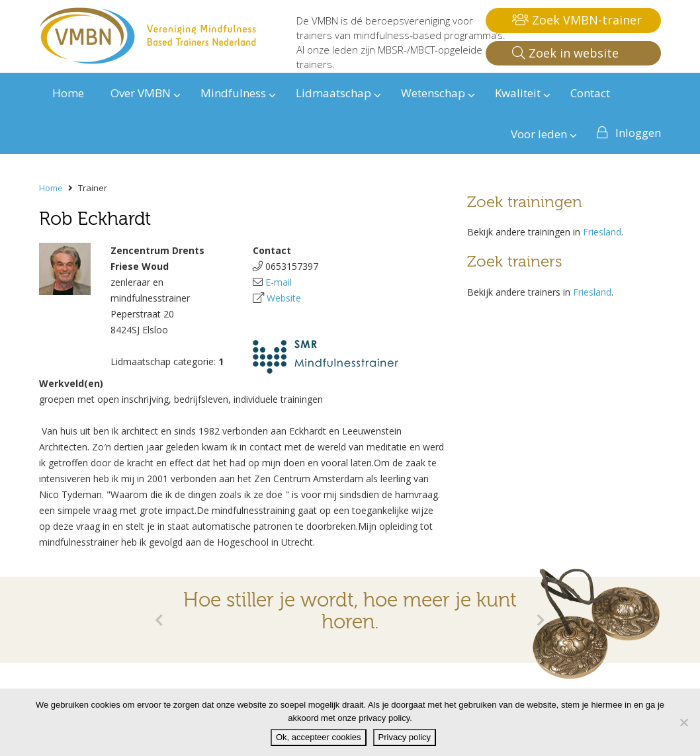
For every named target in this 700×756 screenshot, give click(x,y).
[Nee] (683, 722)
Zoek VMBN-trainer (577, 20)
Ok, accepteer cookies (319, 737)
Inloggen (638, 133)
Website (284, 298)
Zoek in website (565, 53)
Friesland (602, 232)
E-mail (279, 282)
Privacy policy (405, 737)
